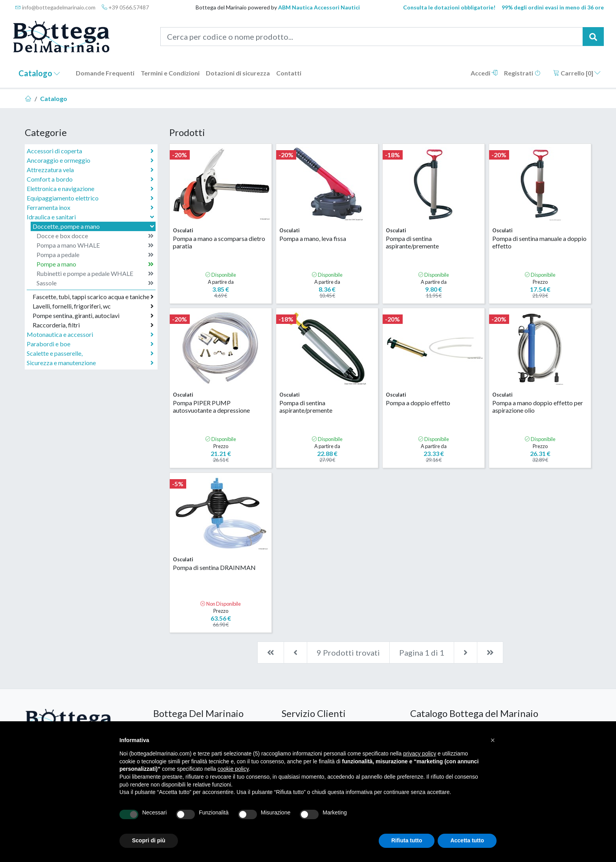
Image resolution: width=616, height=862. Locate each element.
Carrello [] (577, 73)
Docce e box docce (95, 236)
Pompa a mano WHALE (95, 245)
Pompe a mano (95, 264)
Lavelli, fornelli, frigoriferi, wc (93, 306)
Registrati (522, 73)
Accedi (484, 73)
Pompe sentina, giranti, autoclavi (93, 316)
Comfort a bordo (90, 179)
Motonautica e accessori (90, 335)
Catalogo (39, 73)
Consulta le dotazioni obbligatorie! (449, 7)
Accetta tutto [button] (467, 840)
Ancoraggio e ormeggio (90, 160)
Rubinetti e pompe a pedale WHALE (95, 274)
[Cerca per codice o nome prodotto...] (372, 37)
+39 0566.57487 (125, 7)
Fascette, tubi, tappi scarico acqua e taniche (93, 297)
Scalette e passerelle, (90, 353)
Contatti (289, 73)
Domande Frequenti (105, 73)
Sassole (95, 283)
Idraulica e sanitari (91, 217)
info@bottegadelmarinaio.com (55, 7)
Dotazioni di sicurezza (238, 73)
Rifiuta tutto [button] (407, 840)
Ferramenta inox (90, 208)
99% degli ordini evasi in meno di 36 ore (553, 7)
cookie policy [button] (233, 769)
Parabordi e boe (90, 344)
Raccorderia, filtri (93, 325)
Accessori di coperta (90, 151)
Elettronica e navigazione (90, 189)
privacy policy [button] (420, 754)
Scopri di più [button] (149, 840)
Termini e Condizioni (170, 73)
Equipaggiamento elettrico (90, 198)
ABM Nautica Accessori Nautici (319, 7)
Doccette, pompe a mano (94, 226)
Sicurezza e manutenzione (90, 363)
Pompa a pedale (95, 255)
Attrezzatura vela (90, 170)
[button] (493, 740)
